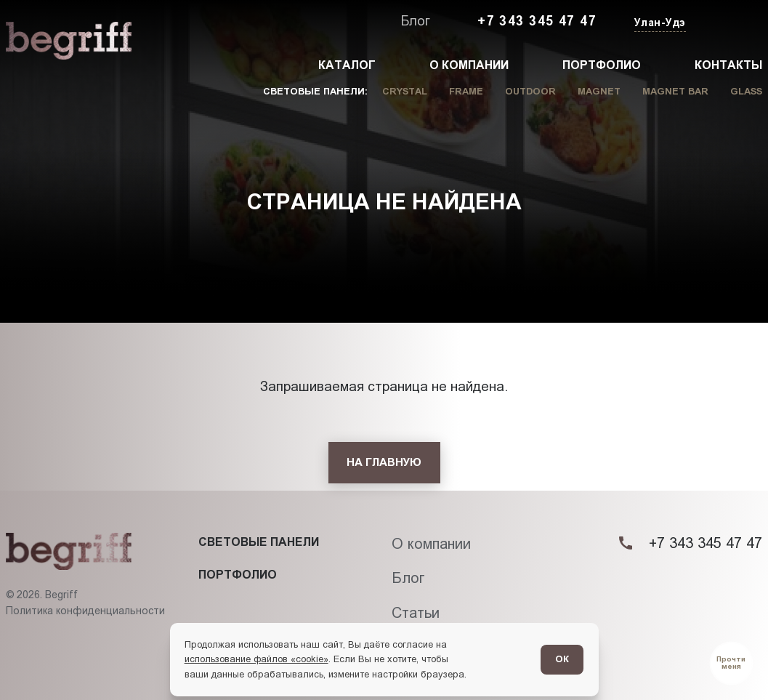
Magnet (599, 91)
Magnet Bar (675, 91)
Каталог (347, 65)
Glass (746, 91)
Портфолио (602, 65)
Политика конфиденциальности (85, 611)
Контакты (728, 65)
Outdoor (530, 91)
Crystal (405, 91)
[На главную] (384, 463)
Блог (415, 21)
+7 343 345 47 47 (537, 21)
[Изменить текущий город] (659, 24)
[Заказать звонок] (729, 22)
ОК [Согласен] (562, 659)
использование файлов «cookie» (256, 659)
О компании (469, 65)
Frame (466, 91)
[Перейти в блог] (731, 663)
